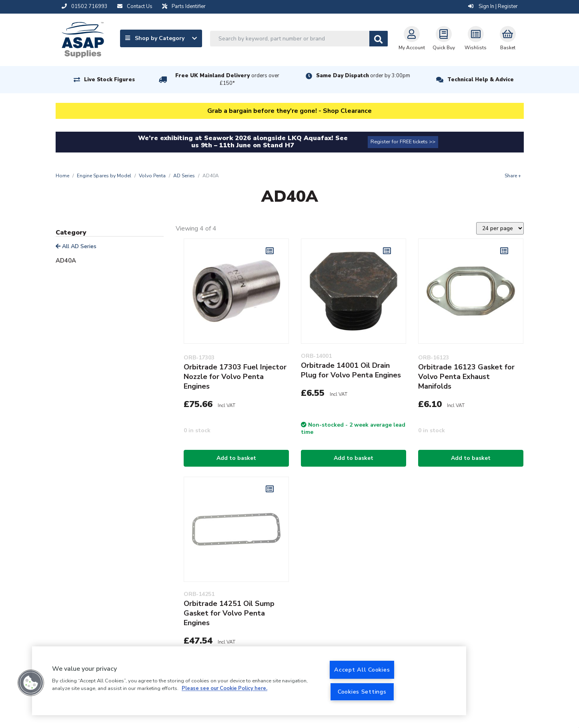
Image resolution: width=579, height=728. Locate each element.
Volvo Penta (152, 176)
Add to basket (236, 458)
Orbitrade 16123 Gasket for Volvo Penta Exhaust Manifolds (466, 377)
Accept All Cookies (362, 670)
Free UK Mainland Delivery (227, 79)
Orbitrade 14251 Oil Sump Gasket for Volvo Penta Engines (229, 613)
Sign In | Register (493, 6)
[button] (31, 683)
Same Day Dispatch (363, 76)
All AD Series (76, 246)
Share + (513, 176)
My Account (412, 38)
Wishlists (476, 38)
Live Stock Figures (109, 80)
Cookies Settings (362, 692)
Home (62, 176)
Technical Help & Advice (481, 80)
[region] (249, 681)
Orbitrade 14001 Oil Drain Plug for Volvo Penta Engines (351, 370)
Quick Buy (444, 38)
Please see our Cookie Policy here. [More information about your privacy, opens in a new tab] (224, 689)
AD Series (184, 176)
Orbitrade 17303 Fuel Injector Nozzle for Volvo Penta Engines (235, 377)
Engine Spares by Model (104, 176)
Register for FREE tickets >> (403, 142)
